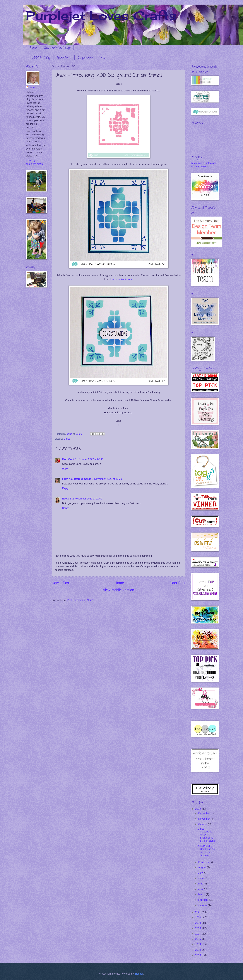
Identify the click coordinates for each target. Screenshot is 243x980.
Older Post (177, 583)
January (203, 905)
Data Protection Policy (57, 48)
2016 (198, 939)
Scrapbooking (85, 58)
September (205, 862)
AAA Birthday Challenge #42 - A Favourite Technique (207, 851)
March (202, 894)
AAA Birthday (42, 58)
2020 (198, 917)
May (201, 884)
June (201, 878)
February (204, 900)
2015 (198, 944)
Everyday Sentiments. (121, 279)
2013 (198, 955)
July (201, 873)
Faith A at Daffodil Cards (77, 479)
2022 (198, 809)
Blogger (139, 974)
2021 (198, 912)
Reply (65, 469)
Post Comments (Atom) (80, 600)
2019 (198, 923)
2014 (198, 950)
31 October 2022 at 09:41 (89, 459)
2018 (198, 928)
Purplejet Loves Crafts (101, 15)
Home (33, 48)
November (204, 819)
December (204, 813)
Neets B (67, 499)
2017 (198, 934)
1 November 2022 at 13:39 (107, 479)
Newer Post (61, 583)
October (203, 824)
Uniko (102, 58)
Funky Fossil (64, 58)
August (202, 867)
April (201, 889)
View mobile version (118, 590)
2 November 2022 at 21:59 (87, 499)
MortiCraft (68, 459)
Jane (32, 88)
